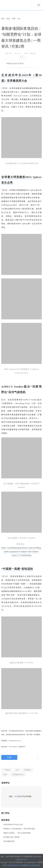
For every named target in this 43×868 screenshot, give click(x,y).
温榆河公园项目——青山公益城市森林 (17, 833)
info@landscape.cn (21, 859)
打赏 (9, 757)
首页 (3, 19)
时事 (14, 19)
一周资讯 (7, 770)
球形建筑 (28, 770)
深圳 (5, 775)
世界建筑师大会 (18, 775)
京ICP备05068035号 (11, 865)
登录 (16, 796)
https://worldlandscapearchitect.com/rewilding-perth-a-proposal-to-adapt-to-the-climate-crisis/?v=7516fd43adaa (21, 551)
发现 (8, 19)
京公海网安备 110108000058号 (30, 865)
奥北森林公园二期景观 (11, 837)
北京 (17, 770)
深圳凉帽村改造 (9, 841)
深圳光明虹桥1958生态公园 (13, 825)
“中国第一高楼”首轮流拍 (17, 569)
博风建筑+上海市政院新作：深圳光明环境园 (19, 829)
